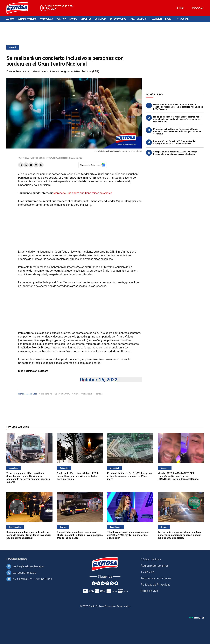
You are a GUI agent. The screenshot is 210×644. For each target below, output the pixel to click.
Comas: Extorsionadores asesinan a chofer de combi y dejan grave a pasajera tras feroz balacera (80, 535)
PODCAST (198, 8)
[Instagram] (107, 583)
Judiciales (101, 19)
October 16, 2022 (99, 380)
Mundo (73, 19)
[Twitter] (98, 583)
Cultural (13, 47)
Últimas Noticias (27, 19)
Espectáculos (118, 19)
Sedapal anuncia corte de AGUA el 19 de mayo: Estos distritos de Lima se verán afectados (176, 153)
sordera (99, 394)
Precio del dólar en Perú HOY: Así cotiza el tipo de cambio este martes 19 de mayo (129, 476)
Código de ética (151, 559)
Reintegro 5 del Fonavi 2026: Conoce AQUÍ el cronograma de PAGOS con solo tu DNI (175, 143)
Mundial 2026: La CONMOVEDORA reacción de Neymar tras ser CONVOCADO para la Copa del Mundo (178, 476)
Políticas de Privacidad (156, 585)
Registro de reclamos (155, 566)
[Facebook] (94, 583)
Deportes (86, 19)
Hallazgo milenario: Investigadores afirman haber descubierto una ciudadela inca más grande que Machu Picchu (177, 119)
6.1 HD (180, 8)
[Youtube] (103, 583)
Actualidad (46, 19)
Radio (168, 19)
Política (61, 19)
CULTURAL (66, 394)
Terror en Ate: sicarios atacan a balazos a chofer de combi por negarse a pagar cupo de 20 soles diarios (180, 535)
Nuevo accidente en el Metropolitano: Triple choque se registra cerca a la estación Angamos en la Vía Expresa (178, 107)
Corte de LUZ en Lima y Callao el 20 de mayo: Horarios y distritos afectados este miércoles (78, 476)
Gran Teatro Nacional (83, 394)
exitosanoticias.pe (24, 573)
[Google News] (112, 583)
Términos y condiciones (156, 578)
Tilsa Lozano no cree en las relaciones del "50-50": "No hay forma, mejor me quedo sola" (129, 535)
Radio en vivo (149, 591)
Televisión (156, 19)
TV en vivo (148, 572)
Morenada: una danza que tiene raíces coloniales (83, 193)
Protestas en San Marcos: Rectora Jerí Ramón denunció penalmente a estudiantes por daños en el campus (177, 131)
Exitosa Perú (139, 19)
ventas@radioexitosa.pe (28, 566)
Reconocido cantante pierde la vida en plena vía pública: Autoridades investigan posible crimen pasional (29, 535)
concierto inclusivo (49, 394)
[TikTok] (116, 583)
